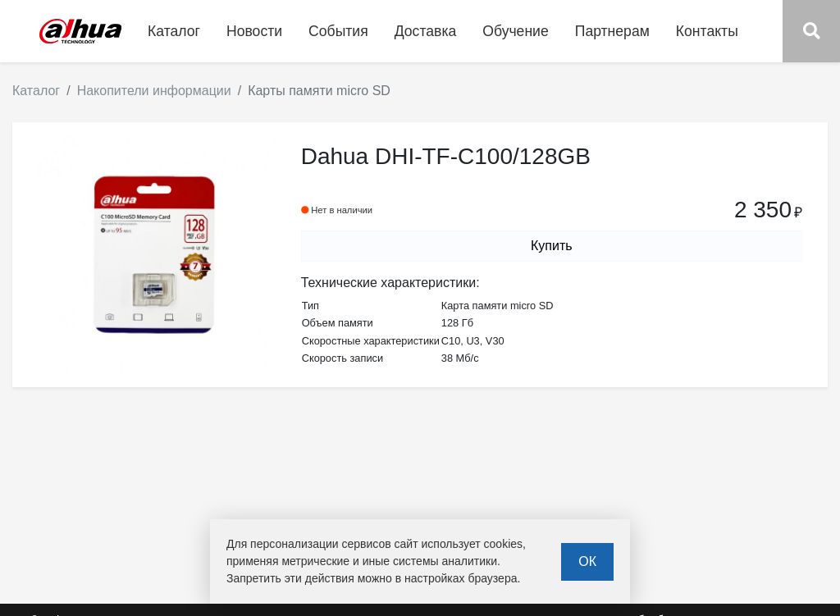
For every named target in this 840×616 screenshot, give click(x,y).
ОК (587, 561)
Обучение (515, 31)
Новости (254, 31)
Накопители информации (154, 91)
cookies (503, 544)
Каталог (36, 91)
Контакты (707, 31)
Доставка (426, 31)
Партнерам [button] (612, 31)
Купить (552, 246)
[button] (811, 31)
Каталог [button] (174, 31)
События (338, 31)
